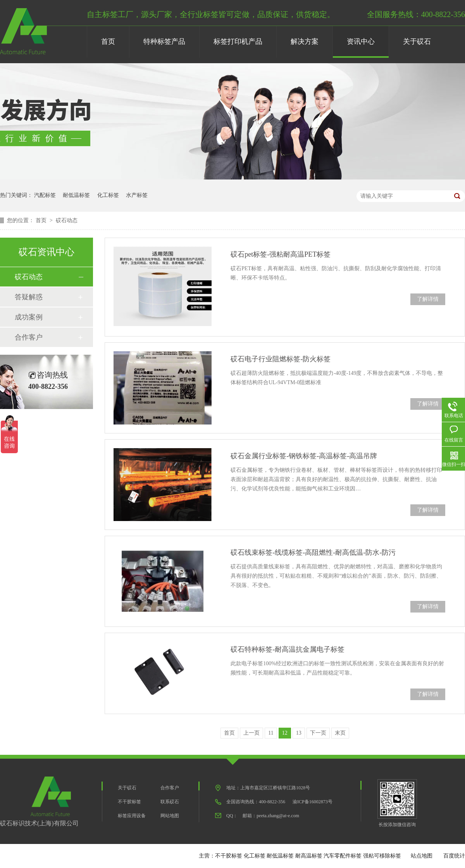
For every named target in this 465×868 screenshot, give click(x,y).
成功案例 (29, 317)
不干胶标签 (129, 802)
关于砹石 (417, 41)
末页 (340, 733)
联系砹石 (170, 802)
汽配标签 (45, 195)
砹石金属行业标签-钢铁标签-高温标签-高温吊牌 (304, 456)
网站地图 (170, 816)
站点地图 (422, 856)
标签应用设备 (132, 816)
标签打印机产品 (238, 41)
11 (271, 733)
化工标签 (108, 195)
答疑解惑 (29, 297)
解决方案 (305, 41)
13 (299, 733)
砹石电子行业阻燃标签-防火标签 (281, 359)
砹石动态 (67, 220)
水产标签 (137, 195)
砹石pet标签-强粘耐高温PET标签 (281, 254)
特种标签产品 (164, 41)
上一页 (251, 733)
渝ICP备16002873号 (313, 802)
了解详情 (428, 299)
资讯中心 (361, 41)
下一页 (318, 733)
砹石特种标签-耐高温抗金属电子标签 (288, 649)
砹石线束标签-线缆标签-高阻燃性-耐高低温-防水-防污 (313, 552)
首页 (108, 41)
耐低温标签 (76, 195)
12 (285, 733)
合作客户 (29, 337)
